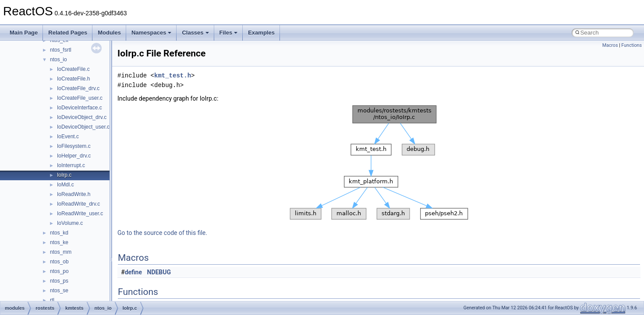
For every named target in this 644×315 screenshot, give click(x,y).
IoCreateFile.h (73, 79)
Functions (632, 45)
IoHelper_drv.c (74, 156)
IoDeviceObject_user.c (83, 127)
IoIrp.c (64, 175)
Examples (261, 33)
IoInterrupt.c (71, 165)
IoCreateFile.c (73, 69)
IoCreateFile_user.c (80, 98)
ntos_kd (59, 233)
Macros (610, 45)
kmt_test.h (173, 75)
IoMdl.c (65, 185)
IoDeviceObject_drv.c (82, 117)
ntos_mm (61, 252)
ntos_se (59, 290)
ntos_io (58, 59)
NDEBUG (159, 272)
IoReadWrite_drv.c (78, 204)
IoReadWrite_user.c (80, 213)
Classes (195, 33)
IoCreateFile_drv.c (78, 88)
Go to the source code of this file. (162, 233)
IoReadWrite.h (74, 194)
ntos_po (59, 271)
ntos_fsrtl (61, 50)
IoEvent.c (68, 136)
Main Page (24, 33)
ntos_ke (59, 242)
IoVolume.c (70, 223)
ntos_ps (59, 281)
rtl (52, 300)
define (133, 272)
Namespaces (152, 33)
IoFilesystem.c (74, 146)
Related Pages (68, 33)
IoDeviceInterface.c (80, 108)
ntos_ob (59, 262)
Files (229, 33)
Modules (109, 33)
